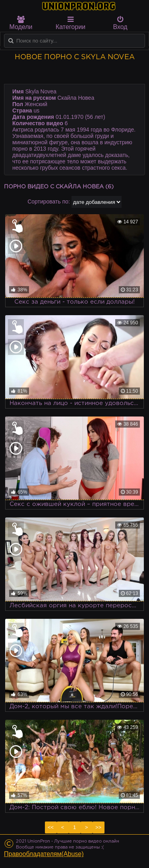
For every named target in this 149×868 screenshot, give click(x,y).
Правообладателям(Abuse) (44, 854)
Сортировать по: (49, 201)
